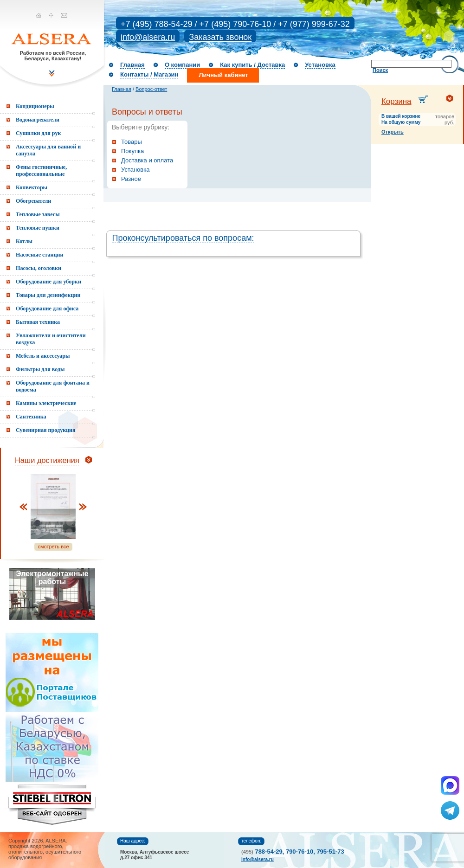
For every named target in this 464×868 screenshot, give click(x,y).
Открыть (393, 132)
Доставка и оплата (147, 160)
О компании (182, 65)
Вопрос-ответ (151, 89)
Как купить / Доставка (252, 65)
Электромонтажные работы (52, 578)
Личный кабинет (223, 75)
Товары (132, 142)
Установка (320, 65)
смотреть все (53, 547)
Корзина (396, 101)
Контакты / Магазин (149, 74)
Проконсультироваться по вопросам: (183, 238)
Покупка (132, 151)
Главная (132, 65)
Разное (131, 179)
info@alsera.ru (148, 37)
